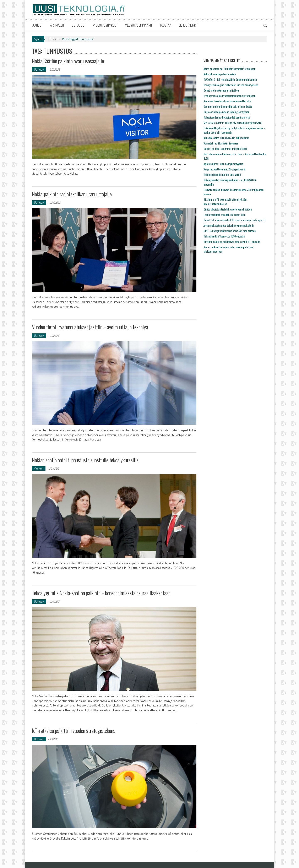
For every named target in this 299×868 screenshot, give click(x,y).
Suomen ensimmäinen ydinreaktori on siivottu (228, 106)
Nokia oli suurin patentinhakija (220, 74)
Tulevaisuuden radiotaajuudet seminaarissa (227, 117)
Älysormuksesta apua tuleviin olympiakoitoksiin (229, 225)
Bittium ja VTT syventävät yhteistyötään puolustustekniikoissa (225, 202)
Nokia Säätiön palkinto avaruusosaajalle (68, 61)
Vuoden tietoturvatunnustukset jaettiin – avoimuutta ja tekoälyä (90, 327)
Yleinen (39, 468)
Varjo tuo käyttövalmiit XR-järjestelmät (225, 169)
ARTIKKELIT (57, 25)
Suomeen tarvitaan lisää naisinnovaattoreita (227, 101)
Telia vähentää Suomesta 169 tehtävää (224, 236)
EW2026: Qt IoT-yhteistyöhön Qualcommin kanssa (230, 79)
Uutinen (39, 69)
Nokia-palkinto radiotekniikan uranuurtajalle (72, 194)
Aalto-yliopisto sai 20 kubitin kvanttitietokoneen (229, 69)
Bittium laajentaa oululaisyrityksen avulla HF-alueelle (232, 242)
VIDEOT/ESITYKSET (105, 25)
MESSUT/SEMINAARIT (139, 25)
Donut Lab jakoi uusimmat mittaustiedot (225, 149)
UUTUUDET (79, 25)
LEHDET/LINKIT (188, 25)
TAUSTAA (165, 25)
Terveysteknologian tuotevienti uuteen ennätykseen (231, 85)
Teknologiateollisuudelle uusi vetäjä (222, 174)
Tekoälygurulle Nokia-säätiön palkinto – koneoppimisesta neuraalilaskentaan (101, 593)
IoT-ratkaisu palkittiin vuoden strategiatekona (74, 730)
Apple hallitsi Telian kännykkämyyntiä (223, 164)
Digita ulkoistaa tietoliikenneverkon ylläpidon (228, 209)
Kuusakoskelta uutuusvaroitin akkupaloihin (226, 138)
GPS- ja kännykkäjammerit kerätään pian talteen (230, 231)
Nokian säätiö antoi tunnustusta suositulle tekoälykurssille (85, 460)
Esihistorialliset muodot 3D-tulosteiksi (224, 215)
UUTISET (37, 25)
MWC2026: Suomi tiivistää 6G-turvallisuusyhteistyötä (232, 123)
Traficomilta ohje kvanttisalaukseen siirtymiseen (229, 96)
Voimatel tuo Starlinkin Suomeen (221, 143)
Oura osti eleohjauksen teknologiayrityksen (226, 112)
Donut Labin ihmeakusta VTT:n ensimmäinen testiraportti (234, 220)
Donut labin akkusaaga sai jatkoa (221, 90)
